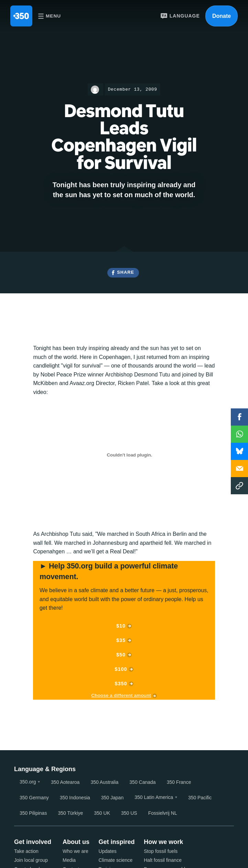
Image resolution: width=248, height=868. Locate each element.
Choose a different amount (121, 695)
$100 (121, 669)
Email (239, 469)
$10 (121, 626)
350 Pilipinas (33, 813)
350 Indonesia (75, 798)
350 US (129, 813)
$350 (121, 684)
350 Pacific (200, 798)
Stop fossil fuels (161, 851)
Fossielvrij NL (163, 813)
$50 (121, 655)
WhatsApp (239, 434)
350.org (28, 782)
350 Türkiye (70, 813)
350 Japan (112, 798)
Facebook (239, 417)
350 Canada (142, 782)
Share (126, 272)
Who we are (76, 851)
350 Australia (104, 782)
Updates (108, 851)
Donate (222, 16)
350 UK (102, 813)
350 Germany (34, 798)
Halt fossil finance (163, 860)
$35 (121, 640)
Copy (239, 486)
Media (69, 860)
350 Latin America (154, 797)
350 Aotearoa (65, 782)
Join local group (31, 860)
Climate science (116, 860)
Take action (26, 851)
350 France (179, 782)
